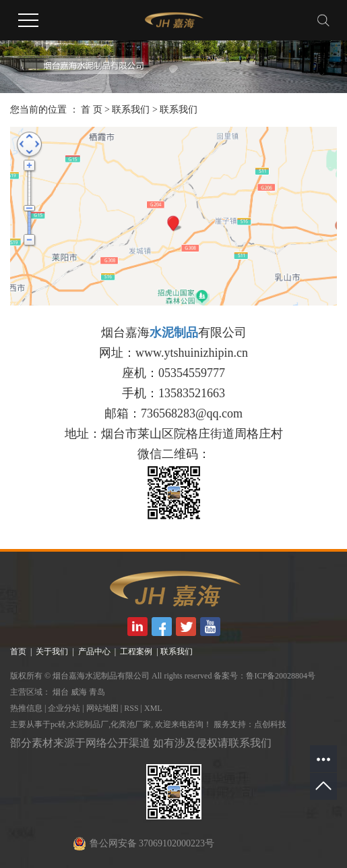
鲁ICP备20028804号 (281, 676)
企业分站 (64, 708)
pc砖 (58, 724)
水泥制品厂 (88, 724)
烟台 (61, 692)
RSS (131, 708)
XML (153, 708)
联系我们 (131, 110)
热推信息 (26, 708)
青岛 (97, 692)
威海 (79, 692)
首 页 (92, 110)
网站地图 (102, 708)
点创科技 (270, 724)
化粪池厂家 (131, 724)
